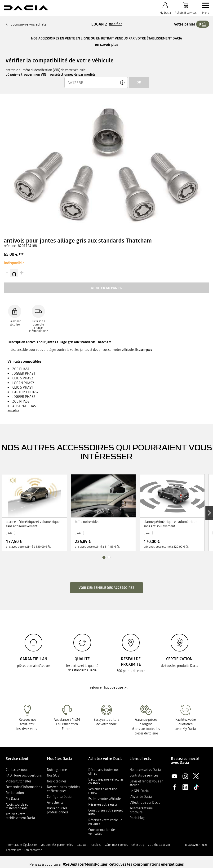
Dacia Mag (137, 818)
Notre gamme (57, 770)
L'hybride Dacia (141, 797)
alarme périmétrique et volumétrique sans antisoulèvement (33, 524)
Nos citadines (57, 781)
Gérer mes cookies (116, 845)
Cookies (96, 845)
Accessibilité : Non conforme (24, 850)
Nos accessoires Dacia (145, 770)
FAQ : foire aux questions (24, 775)
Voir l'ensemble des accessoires (106, 588)
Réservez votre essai (103, 804)
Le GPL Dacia (139, 791)
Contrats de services (144, 775)
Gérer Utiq (138, 845)
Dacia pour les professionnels (58, 810)
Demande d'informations (24, 787)
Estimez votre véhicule (104, 799)
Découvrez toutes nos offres (104, 772)
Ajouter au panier (107, 288)
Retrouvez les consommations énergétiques (146, 864)
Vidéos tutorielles (18, 781)
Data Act (82, 845)
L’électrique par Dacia (145, 803)
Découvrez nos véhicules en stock (106, 781)
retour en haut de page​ (106, 687)
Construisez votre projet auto (106, 812)
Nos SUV (53, 775)
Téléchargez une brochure (141, 810)
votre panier (185, 24)
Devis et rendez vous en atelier (146, 783)
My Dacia (12, 799)
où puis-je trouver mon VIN (26, 75)
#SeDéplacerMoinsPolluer (85, 864)
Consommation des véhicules (102, 832)
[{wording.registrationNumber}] (96, 82)
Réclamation (15, 793)
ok (139, 82)
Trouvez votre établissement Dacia (20, 816)
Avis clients (55, 803)
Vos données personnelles (57, 845)
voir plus (146, 350)
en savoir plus (107, 44)
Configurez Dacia (59, 797)
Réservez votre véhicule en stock (105, 822)
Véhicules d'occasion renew (103, 791)
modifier (115, 24)
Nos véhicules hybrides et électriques (63, 789)
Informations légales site (21, 845)
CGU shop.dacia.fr (159, 845)
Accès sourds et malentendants (17, 806)
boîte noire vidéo (87, 522)
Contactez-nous (17, 770)
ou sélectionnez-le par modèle (73, 75)
